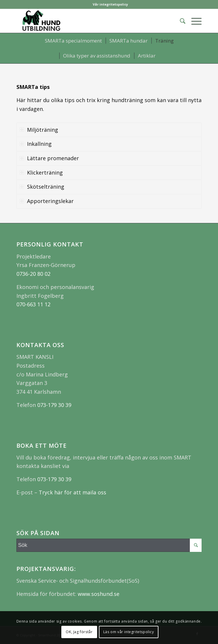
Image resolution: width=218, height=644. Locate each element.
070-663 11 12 (33, 304)
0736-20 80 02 (33, 274)
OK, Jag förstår (79, 632)
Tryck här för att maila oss (72, 492)
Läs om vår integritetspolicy (129, 632)
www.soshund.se (98, 594)
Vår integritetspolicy (110, 4)
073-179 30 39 (54, 405)
